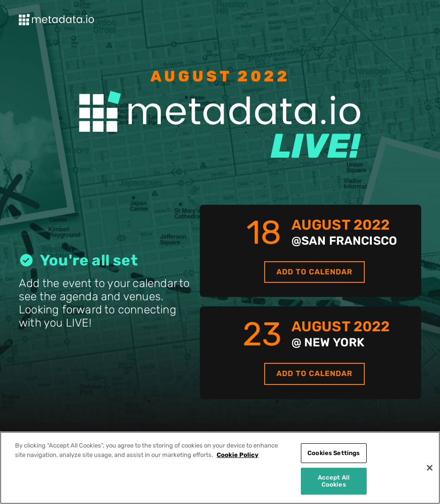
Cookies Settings (334, 453)
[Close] (430, 468)
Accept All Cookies (334, 481)
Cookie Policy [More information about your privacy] (238, 455)
